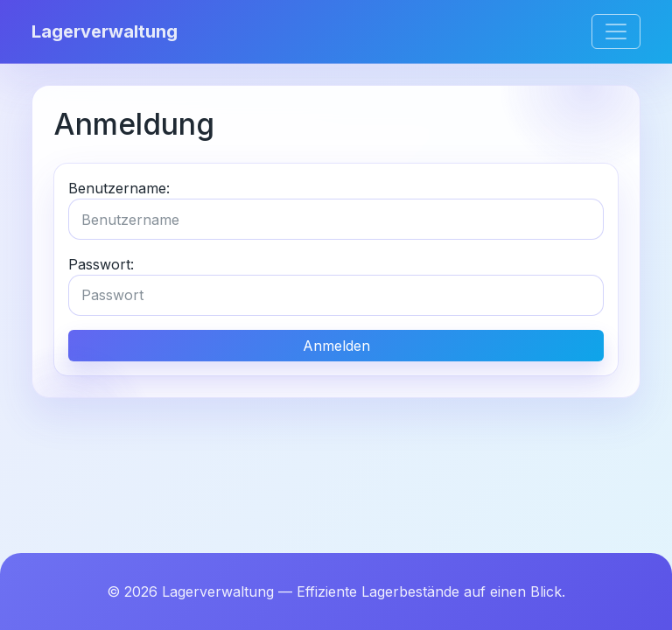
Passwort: (101, 264)
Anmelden (336, 346)
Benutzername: (119, 188)
